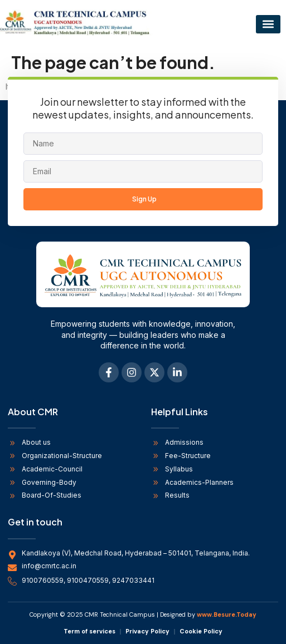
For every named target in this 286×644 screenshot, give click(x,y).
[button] (268, 24)
